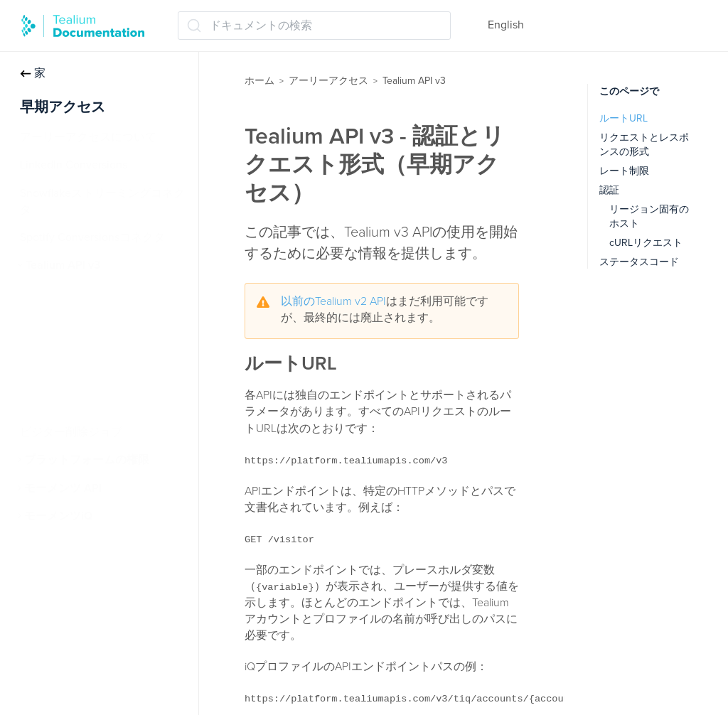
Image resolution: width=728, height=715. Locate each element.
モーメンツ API (63, 488)
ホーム (259, 81)
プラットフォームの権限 (87, 460)
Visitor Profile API (76, 377)
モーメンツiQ (58, 516)
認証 (609, 190)
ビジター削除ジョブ (71, 432)
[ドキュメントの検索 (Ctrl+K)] (314, 26)
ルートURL (623, 118)
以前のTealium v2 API (333, 301)
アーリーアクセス (328, 81)
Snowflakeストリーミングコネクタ (102, 201)
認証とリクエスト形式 (90, 404)
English (506, 25)
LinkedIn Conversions (74, 165)
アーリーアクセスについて (88, 137)
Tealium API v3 (63, 265)
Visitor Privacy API (78, 349)
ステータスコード (639, 262)
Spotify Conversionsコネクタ (92, 237)
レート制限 (624, 171)
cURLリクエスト (646, 243)
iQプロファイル (71, 293)
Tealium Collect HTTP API (96, 321)
